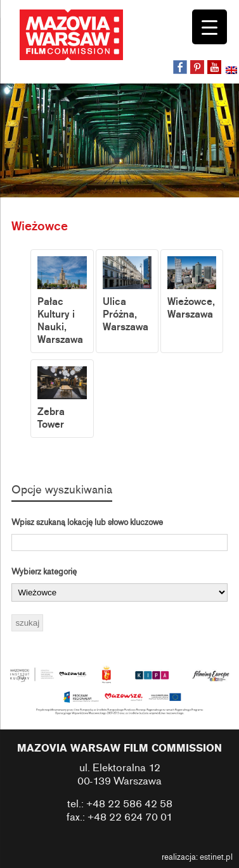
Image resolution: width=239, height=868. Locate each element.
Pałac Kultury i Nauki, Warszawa (62, 301)
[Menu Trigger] (210, 27)
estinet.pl (216, 857)
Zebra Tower (62, 399)
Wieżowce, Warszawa (192, 288)
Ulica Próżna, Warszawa (127, 295)
